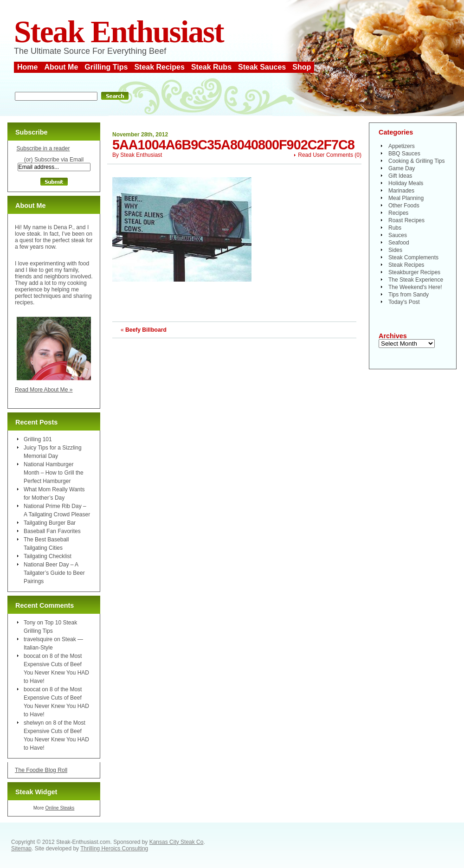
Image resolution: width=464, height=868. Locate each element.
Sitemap (21, 849)
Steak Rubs (211, 67)
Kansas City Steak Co (177, 842)
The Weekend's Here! (415, 287)
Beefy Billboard (146, 330)
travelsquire (38, 639)
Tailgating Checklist (48, 556)
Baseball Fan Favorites (52, 531)
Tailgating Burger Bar (50, 523)
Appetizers (402, 146)
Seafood (399, 243)
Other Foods (404, 206)
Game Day (402, 168)
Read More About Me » (44, 390)
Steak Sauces (262, 67)
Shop (302, 67)
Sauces (398, 235)
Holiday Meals (406, 183)
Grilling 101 (38, 439)
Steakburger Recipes (414, 272)
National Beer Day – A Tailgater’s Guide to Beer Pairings (54, 573)
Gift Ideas (400, 176)
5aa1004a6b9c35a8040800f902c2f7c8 (233, 145)
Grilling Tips (106, 67)
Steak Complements (413, 257)
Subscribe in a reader (43, 148)
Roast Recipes (406, 220)
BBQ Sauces (404, 154)
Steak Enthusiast (119, 32)
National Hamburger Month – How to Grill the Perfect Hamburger (54, 473)
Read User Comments (325, 155)
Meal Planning (406, 198)
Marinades (401, 191)
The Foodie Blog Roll (41, 770)
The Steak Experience (416, 280)
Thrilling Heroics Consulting (114, 849)
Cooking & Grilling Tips (416, 161)
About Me (61, 67)
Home (27, 67)
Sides (395, 250)
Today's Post (404, 302)
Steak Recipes (159, 67)
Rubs (395, 228)
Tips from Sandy (409, 295)
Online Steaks (60, 808)
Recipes (398, 213)
